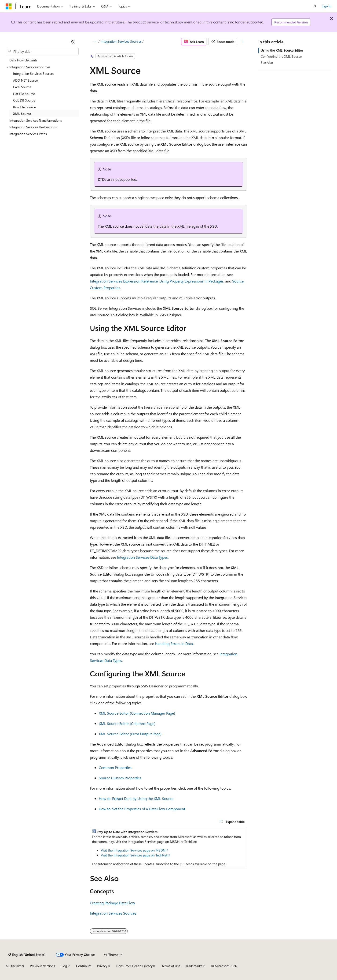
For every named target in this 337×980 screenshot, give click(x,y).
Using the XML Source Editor (282, 50)
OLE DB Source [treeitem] (24, 100)
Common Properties (115, 767)
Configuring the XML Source (281, 56)
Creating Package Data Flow (112, 903)
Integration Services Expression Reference (124, 281)
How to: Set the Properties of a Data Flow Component (142, 809)
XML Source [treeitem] (22, 114)
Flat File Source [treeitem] (24, 94)
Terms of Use (171, 966)
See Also (267, 62)
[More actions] (243, 41)
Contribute (84, 966)
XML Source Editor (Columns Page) (127, 723)
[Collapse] (73, 42)
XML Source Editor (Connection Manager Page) (137, 713)
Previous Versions (42, 966)
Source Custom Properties (120, 778)
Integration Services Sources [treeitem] (34, 73)
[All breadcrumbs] (94, 41)
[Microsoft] (9, 6)
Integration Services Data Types (142, 557)
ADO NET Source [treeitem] (25, 80)
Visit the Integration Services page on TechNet (134, 855)
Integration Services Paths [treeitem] (28, 134)
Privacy (102, 966)
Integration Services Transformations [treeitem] (36, 120)
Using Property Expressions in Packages (191, 281)
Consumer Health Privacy (134, 966)
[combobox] (42, 52)
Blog (64, 966)
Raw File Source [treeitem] (24, 107)
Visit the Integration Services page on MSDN (133, 850)
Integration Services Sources (121, 41)
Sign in (326, 6)
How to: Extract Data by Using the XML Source (136, 798)
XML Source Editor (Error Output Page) (130, 734)
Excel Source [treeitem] (22, 87)
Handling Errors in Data (174, 643)
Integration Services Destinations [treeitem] (33, 127)
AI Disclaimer (15, 966)
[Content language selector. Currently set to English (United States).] (27, 955)
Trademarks (194, 966)
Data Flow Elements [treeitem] (23, 60)
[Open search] (315, 6)
